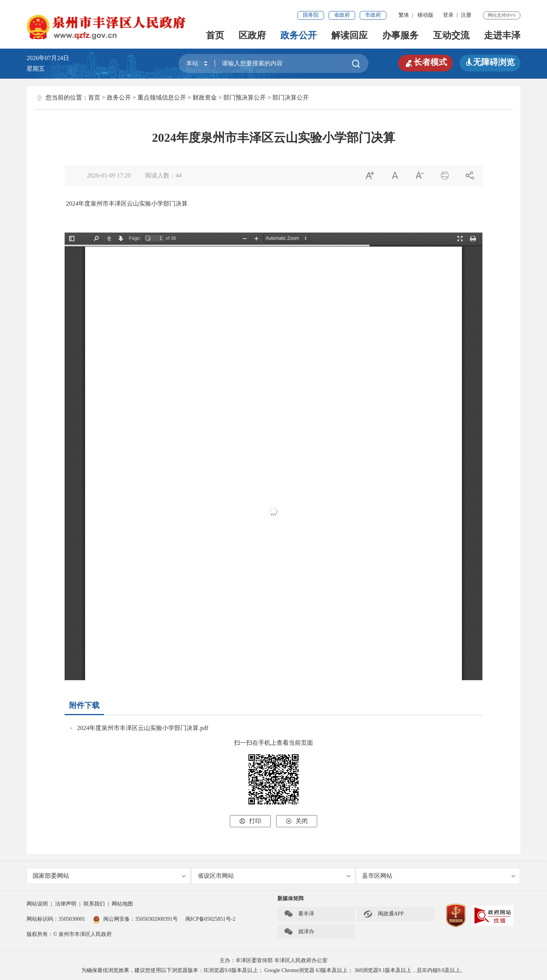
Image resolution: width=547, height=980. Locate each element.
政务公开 (299, 35)
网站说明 (37, 904)
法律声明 (66, 904)
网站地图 (122, 904)
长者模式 (425, 62)
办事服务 (400, 35)
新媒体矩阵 (291, 898)
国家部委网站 (109, 876)
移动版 (425, 15)
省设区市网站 (274, 876)
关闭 (297, 821)
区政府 (252, 35)
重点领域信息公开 (162, 97)
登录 (448, 15)
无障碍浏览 (490, 62)
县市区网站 (439, 876)
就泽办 (299, 932)
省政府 (342, 15)
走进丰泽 (502, 35)
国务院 (311, 15)
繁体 (404, 15)
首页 (215, 35)
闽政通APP (384, 914)
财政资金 (205, 97)
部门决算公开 (291, 97)
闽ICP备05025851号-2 (210, 919)
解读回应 (349, 35)
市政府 (373, 15)
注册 (466, 15)
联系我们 (94, 904)
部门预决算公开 (245, 97)
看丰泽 (299, 914)
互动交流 (451, 35)
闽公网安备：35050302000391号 (135, 919)
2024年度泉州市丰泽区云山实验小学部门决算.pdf (143, 728)
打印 (250, 821)
